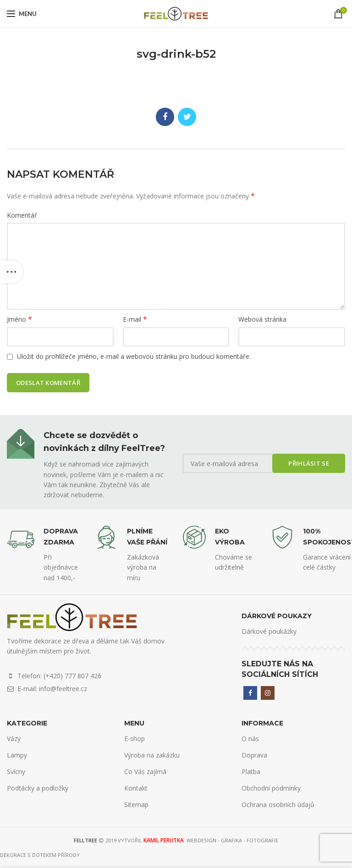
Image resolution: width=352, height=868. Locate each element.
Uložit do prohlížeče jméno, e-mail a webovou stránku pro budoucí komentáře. (134, 356)
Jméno (19, 319)
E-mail (135, 319)
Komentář (22, 215)
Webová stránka (262, 319)
